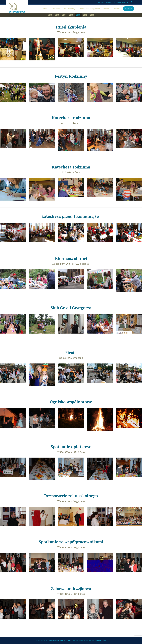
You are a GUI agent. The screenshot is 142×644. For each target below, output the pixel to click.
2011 (85, 15)
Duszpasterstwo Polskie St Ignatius (59, 640)
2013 (71, 15)
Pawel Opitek (102, 640)
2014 (64, 15)
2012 (78, 15)
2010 (92, 15)
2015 (57, 15)
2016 (50, 15)
